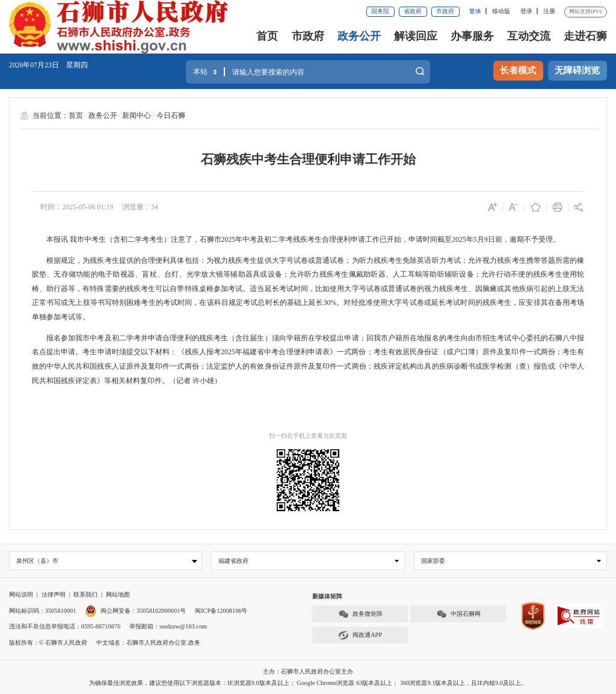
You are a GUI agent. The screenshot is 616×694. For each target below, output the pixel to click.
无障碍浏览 (577, 70)
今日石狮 (171, 115)
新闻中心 (137, 115)
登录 (526, 11)
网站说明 (21, 594)
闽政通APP (360, 635)
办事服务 (472, 36)
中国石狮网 (458, 614)
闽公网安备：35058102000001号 (135, 611)
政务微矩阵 (360, 614)
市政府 (445, 11)
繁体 (475, 11)
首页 (267, 36)
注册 (549, 11)
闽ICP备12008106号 (221, 611)
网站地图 (118, 594)
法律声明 (54, 594)
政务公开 (359, 36)
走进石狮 (585, 36)
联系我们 (85, 594)
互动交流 (529, 36)
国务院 (380, 11)
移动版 (501, 11)
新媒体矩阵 (327, 596)
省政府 (413, 11)
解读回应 (416, 36)
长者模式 (518, 70)
